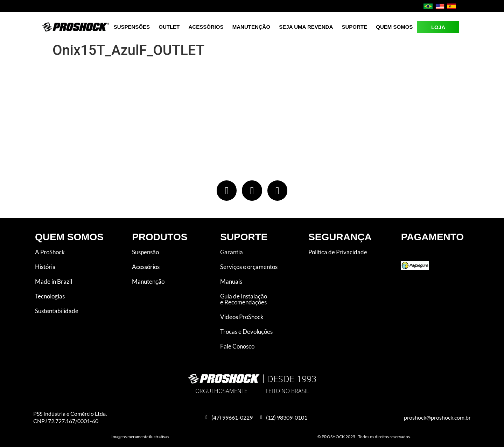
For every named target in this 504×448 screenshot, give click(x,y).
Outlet (169, 27)
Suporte (355, 27)
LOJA (438, 27)
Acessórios (206, 27)
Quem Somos (394, 27)
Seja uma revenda (306, 27)
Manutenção (251, 27)
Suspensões (132, 27)
